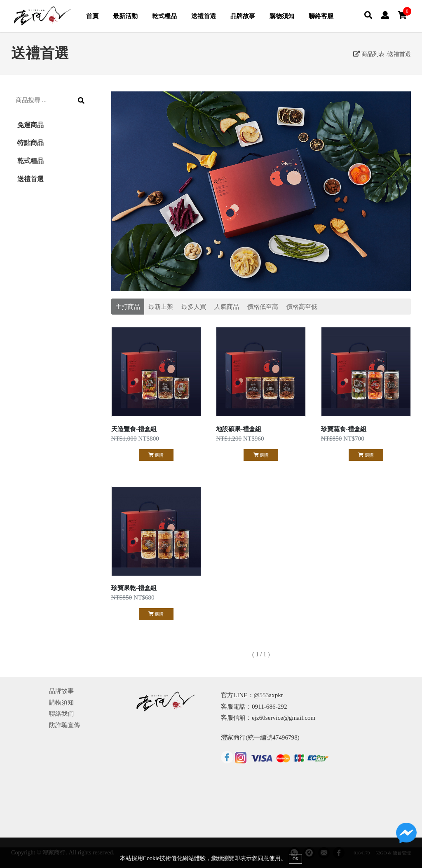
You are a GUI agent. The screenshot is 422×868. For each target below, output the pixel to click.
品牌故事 (243, 16)
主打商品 (128, 307)
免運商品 (30, 125)
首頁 (92, 16)
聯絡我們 (61, 713)
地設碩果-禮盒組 (239, 429)
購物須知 (282, 16)
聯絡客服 (321, 16)
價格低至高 (263, 307)
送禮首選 (204, 16)
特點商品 (30, 143)
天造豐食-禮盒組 (134, 429)
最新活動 (125, 16)
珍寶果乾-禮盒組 (134, 588)
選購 (156, 455)
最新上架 (161, 307)
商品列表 (369, 54)
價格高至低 (302, 307)
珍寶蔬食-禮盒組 (344, 429)
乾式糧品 (164, 16)
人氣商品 (227, 307)
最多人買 (194, 307)
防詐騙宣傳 (64, 725)
